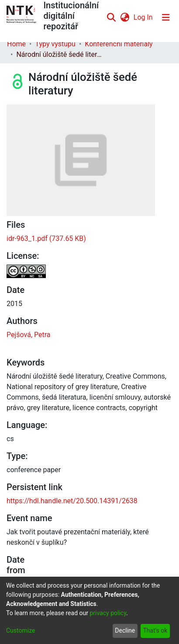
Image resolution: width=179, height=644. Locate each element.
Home (16, 44)
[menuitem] (125, 17)
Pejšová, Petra (29, 335)
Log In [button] (144, 17)
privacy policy (108, 613)
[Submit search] (112, 17)
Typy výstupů (55, 44)
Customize (21, 630)
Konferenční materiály (119, 44)
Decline (125, 630)
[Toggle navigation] (166, 17)
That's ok (155, 630)
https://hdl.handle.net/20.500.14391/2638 (72, 501)
